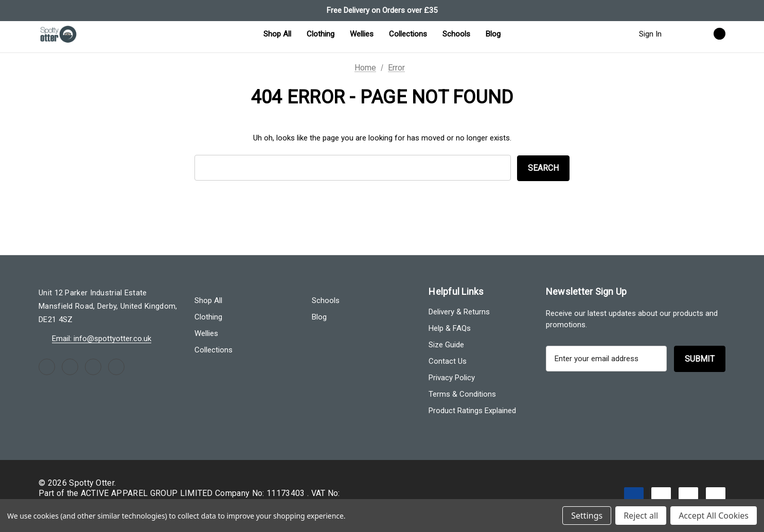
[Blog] (493, 34)
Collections (214, 350)
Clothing (208, 317)
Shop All (208, 300)
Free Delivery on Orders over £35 (382, 10)
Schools (326, 300)
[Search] (680, 33)
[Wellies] (362, 34)
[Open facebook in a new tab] (47, 367)
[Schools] (456, 34)
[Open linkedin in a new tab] (116, 367)
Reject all (641, 516)
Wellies (206, 333)
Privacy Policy (452, 378)
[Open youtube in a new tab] (93, 367)
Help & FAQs (450, 328)
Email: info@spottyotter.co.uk (102, 339)
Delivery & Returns (459, 312)
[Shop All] (277, 34)
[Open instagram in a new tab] (70, 367)
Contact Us (448, 361)
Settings (587, 516)
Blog (319, 317)
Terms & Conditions (462, 394)
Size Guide (446, 345)
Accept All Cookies (714, 516)
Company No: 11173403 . (263, 493)
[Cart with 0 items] (708, 33)
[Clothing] (321, 34)
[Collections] (408, 34)
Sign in (650, 34)
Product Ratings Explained (472, 411)
